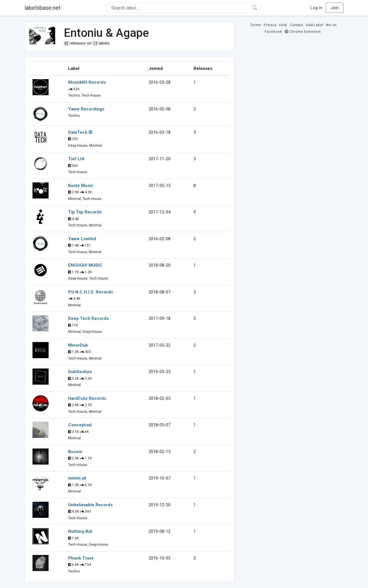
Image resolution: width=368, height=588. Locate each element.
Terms (256, 25)
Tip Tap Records (85, 212)
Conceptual (80, 425)
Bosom (75, 452)
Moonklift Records (87, 82)
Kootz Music (81, 186)
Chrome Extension (303, 31)
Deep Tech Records (88, 318)
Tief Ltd (76, 159)
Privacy (270, 25)
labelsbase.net (43, 8)
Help (283, 25)
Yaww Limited (82, 239)
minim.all (77, 478)
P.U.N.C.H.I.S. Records (91, 292)
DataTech (78, 132)
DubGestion (80, 372)
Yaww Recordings (86, 109)
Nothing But (80, 531)
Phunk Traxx (81, 558)
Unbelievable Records (90, 505)
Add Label (314, 25)
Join (335, 8)
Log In (316, 8)
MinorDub (78, 345)
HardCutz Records (87, 398)
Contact (296, 25)
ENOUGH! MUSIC (85, 265)
